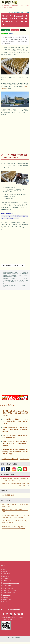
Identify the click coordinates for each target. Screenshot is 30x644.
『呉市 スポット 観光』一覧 (10, 459)
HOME (4, 569)
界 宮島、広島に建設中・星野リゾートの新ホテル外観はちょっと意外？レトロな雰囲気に (15, 516)
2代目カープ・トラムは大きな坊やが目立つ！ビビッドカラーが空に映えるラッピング (14, 480)
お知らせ (15, 593)
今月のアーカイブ (7, 581)
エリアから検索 (6, 574)
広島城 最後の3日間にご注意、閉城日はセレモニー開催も (15, 511)
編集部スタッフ (6, 595)
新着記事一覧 (6, 576)
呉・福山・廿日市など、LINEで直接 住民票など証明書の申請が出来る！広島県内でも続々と (15, 413)
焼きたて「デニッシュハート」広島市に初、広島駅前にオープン (15, 505)
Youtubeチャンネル (7, 585)
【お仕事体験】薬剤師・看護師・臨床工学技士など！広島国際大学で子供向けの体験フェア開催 (15, 452)
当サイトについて (7, 593)
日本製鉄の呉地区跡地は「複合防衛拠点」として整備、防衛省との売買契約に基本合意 (15, 429)
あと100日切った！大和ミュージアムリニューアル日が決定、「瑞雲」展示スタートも (15, 421)
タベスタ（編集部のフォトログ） (11, 583)
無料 (12, 495)
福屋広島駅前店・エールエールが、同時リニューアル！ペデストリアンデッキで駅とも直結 (15, 527)
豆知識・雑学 (6, 578)
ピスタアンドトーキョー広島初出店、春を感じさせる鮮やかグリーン (15, 522)
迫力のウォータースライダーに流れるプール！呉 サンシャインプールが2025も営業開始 (15, 444)
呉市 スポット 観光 (15, 30)
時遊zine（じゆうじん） (9, 600)
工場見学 (8, 495)
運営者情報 (5, 597)
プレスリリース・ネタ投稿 (9, 590)
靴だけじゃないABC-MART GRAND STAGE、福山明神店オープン (16, 485)
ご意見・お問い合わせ (8, 588)
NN (3, 495)
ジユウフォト (6, 602)
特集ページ (5, 572)
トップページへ (25, 459)
